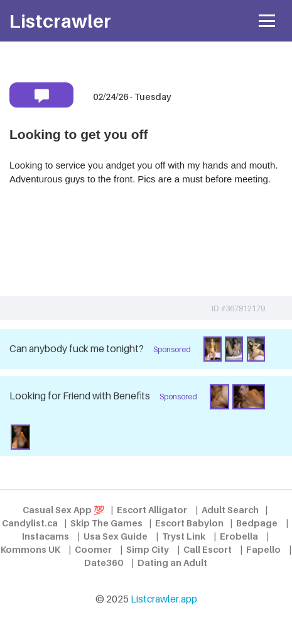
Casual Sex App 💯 (63, 510)
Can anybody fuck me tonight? (77, 349)
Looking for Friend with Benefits (80, 396)
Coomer (93, 549)
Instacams (46, 536)
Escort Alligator (152, 510)
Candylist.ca (30, 523)
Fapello (263, 549)
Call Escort (208, 549)
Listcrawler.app (164, 599)
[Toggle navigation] (267, 21)
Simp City (148, 549)
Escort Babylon (189, 523)
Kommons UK (30, 549)
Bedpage (257, 523)
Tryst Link (184, 536)
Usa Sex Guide (116, 536)
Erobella (239, 536)
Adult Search (230, 510)
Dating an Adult (172, 563)
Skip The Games (106, 523)
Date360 (104, 563)
